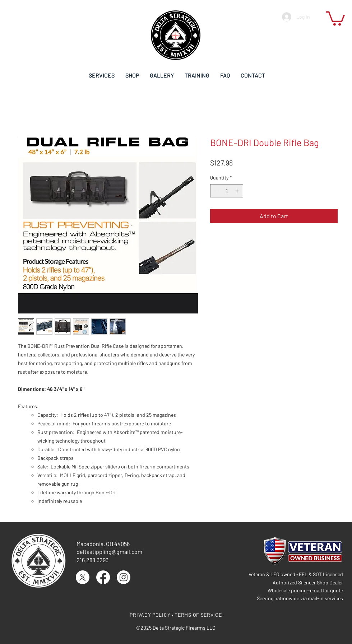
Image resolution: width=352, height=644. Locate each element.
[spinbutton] (227, 191)
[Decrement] (216, 191)
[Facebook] (103, 577)
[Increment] (238, 191)
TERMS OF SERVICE (198, 615)
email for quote (326, 590)
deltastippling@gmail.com (109, 552)
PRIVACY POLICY (150, 615)
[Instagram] (124, 577)
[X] (83, 577)
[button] (335, 18)
